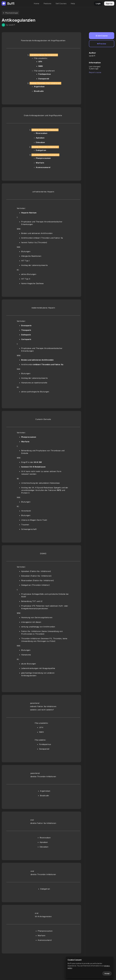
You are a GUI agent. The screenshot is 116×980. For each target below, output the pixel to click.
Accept (107, 973)
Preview (102, 44)
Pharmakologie (10, 13)
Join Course (102, 36)
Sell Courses (61, 3)
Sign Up (109, 3)
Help (73, 3)
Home (37, 3)
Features (47, 3)
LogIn (98, 3)
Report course (95, 72)
